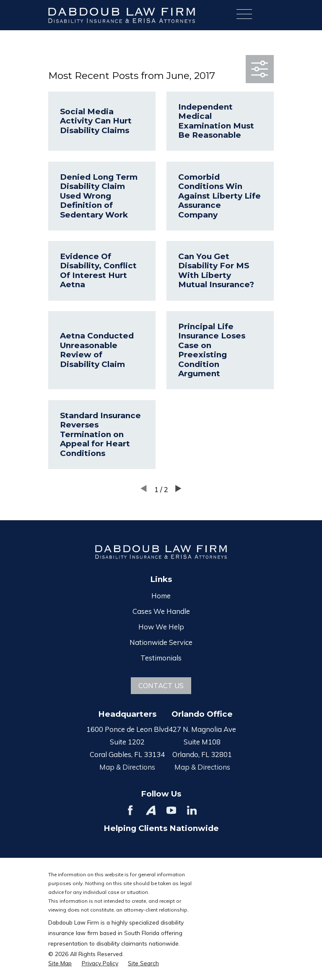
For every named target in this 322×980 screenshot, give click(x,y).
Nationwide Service (161, 642)
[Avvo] (151, 810)
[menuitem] (60, 963)
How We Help (161, 627)
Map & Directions (127, 767)
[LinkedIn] (192, 810)
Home (161, 596)
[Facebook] (130, 810)
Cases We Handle (161, 611)
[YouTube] (171, 810)
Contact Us (161, 685)
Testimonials (161, 658)
